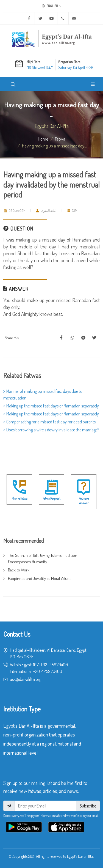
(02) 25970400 (55, 665)
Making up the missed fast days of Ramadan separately (51, 406)
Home (43, 139)
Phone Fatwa (20, 498)
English (52, 6)
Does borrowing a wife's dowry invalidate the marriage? (51, 430)
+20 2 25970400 (48, 671)
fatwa (60, 139)
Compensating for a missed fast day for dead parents (49, 422)
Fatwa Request (51, 498)
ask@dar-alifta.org (26, 679)
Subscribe (88, 806)
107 (36, 665)
